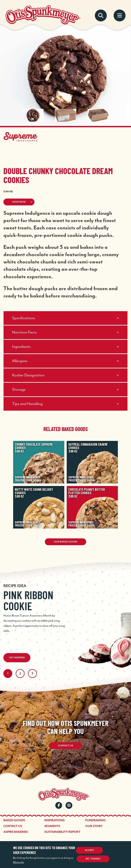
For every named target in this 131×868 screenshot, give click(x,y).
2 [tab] (20, 674)
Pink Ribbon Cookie (28, 600)
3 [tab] (32, 674)
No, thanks (93, 859)
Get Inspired (17, 658)
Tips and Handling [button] (27, 404)
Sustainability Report (62, 832)
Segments (52, 826)
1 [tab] (8, 674)
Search (101, 15)
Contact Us (65, 746)
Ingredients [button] (21, 347)
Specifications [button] (24, 318)
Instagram (69, 805)
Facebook (59, 805)
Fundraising (95, 820)
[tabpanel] (65, 607)
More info (19, 862)
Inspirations (54, 820)
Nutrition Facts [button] (24, 332)
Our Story (94, 826)
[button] (65, 202)
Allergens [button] (20, 361)
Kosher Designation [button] (28, 375)
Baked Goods (14, 820)
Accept (89, 850)
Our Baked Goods (65, 542)
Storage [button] (19, 390)
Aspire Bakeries (16, 832)
